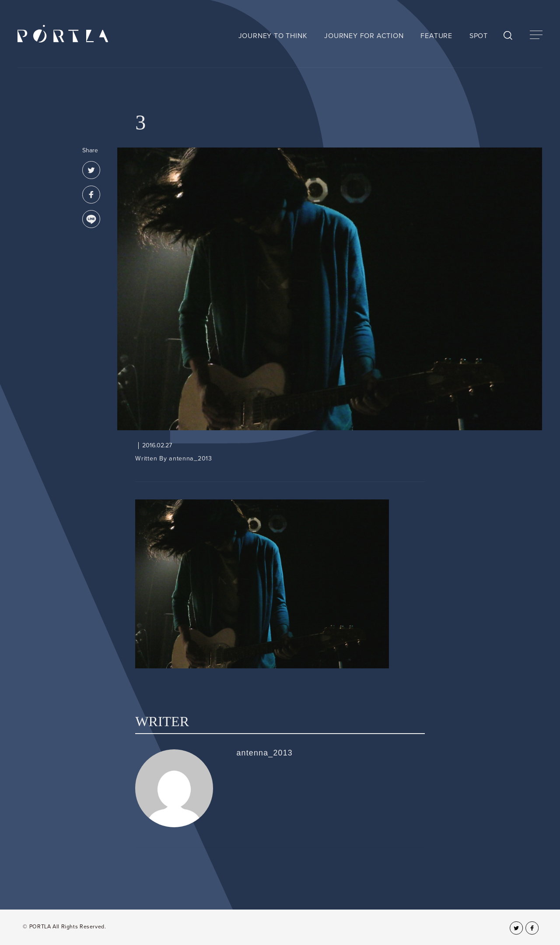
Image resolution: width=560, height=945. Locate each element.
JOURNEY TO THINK (273, 36)
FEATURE (436, 36)
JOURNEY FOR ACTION (364, 36)
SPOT (479, 36)
